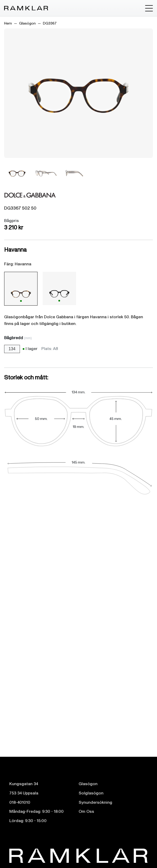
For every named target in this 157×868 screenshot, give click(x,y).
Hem (8, 23)
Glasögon (27, 23)
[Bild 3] (74, 173)
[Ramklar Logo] (26, 8)
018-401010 (20, 802)
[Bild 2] (46, 173)
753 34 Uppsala (24, 793)
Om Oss (86, 811)
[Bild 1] (17, 173)
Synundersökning (95, 802)
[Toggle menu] (149, 8)
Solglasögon (91, 793)
